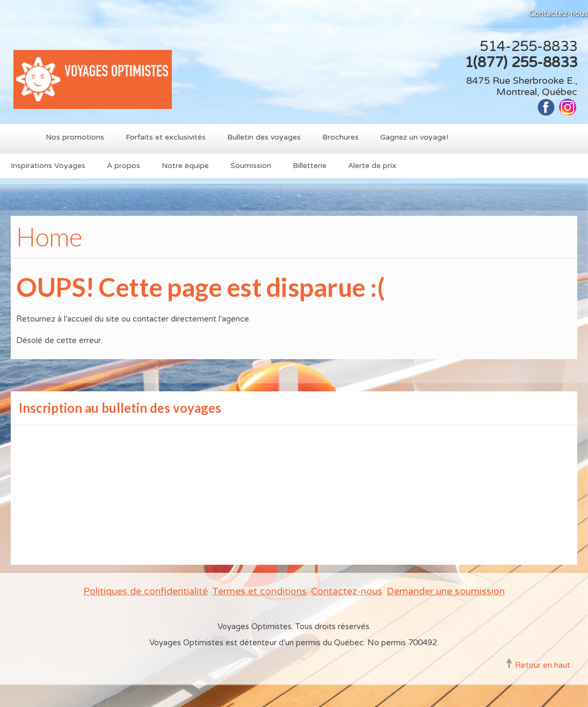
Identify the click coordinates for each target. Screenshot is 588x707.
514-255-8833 (528, 46)
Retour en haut (543, 665)
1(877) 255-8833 (521, 63)
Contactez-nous (558, 13)
